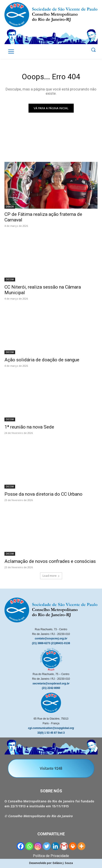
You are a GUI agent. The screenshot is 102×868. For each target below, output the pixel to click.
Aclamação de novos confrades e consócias (50, 561)
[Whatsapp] (29, 846)
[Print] (73, 846)
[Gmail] (64, 846)
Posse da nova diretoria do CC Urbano (43, 494)
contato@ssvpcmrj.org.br (51, 639)
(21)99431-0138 (60, 643)
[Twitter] (47, 846)
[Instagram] (38, 846)
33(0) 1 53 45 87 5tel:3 (51, 733)
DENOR (10, 207)
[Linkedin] (55, 846)
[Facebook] (21, 846)
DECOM (10, 279)
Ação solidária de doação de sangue (42, 360)
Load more (51, 576)
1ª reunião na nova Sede (29, 427)
